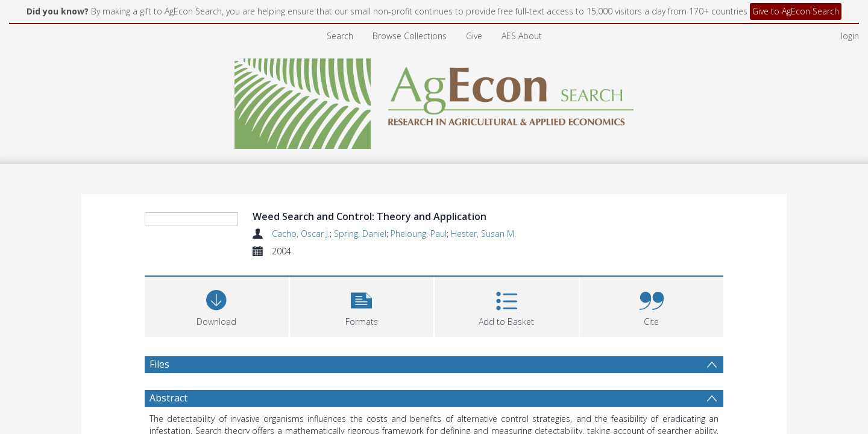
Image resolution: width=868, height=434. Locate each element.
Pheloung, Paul (419, 234)
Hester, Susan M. (483, 234)
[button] (362, 378)
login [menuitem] (850, 36)
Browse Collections (410, 36)
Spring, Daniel (360, 234)
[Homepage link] (434, 100)
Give (474, 36)
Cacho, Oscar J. (301, 234)
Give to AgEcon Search (796, 11)
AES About (522, 36)
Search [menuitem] (340, 36)
